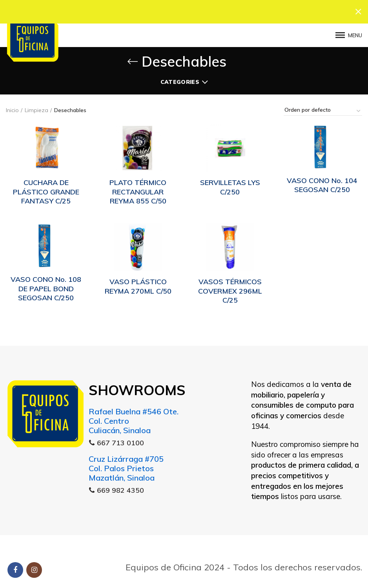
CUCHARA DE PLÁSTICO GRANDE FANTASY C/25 (46, 191)
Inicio (12, 109)
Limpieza (36, 109)
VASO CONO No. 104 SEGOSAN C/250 (322, 184)
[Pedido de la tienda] (323, 110)
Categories (180, 81)
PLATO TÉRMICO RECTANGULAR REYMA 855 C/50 (138, 191)
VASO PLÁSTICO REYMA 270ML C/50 (138, 285)
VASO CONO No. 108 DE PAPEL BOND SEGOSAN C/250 (46, 287)
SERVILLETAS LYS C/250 (230, 186)
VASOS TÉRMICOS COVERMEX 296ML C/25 (230, 290)
